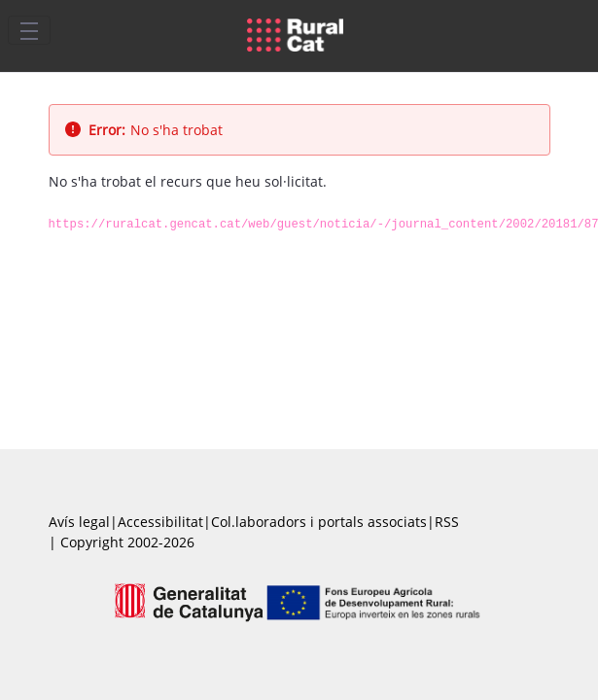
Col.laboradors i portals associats (319, 522)
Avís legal (79, 522)
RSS (447, 522)
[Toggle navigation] (29, 30)
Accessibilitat (160, 522)
